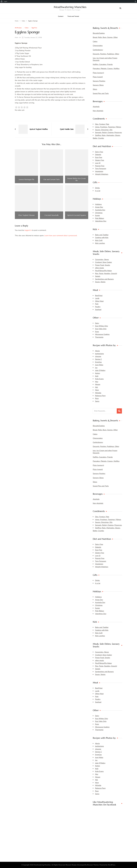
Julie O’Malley (100, 370)
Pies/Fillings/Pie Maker (103, 271)
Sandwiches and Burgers (104, 279)
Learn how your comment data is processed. (61, 236)
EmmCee (98, 362)
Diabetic (98, 155)
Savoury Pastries (99, 81)
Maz (97, 382)
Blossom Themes (93, 865)
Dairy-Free (99, 152)
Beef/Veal (99, 296)
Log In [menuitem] (6, 1)
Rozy (97, 398)
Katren (98, 373)
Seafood (98, 310)
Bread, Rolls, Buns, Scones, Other (105, 37)
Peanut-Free (100, 166)
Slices (95, 89)
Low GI (98, 163)
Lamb (97, 298)
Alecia (97, 351)
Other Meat (99, 301)
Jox (96, 368)
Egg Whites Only (102, 326)
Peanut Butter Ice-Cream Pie (77, 179)
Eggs (97, 332)
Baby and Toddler (102, 235)
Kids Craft (99, 240)
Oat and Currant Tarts (52, 179)
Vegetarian (99, 171)
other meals (99, 268)
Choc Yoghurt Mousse (26, 215)
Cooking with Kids (102, 238)
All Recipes (18, 28)
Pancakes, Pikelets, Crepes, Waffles (106, 69)
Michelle (98, 393)
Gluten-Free (100, 160)
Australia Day (100, 210)
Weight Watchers (102, 174)
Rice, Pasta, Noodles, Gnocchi (106, 274)
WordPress (112, 865)
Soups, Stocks (100, 282)
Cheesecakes (98, 46)
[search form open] (120, 8)
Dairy (97, 323)
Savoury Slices (98, 85)
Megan (98, 384)
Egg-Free (34, 28)
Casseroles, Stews (102, 260)
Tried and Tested (73, 16)
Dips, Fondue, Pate (102, 124)
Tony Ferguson (101, 169)
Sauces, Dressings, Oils (104, 130)
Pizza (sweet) (98, 77)
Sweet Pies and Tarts (101, 93)
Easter (97, 215)
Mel (96, 387)
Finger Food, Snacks (103, 265)
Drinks (97, 188)
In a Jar (98, 191)
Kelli (97, 376)
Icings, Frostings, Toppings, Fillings (108, 127)
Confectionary (98, 50)
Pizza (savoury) (98, 73)
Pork (97, 304)
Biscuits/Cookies (99, 33)
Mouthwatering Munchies (70, 7)
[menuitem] (2, 1)
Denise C (98, 359)
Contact (61, 16)
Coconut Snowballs (52, 215)
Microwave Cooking (102, 334)
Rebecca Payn (100, 396)
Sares (97, 401)
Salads (98, 276)
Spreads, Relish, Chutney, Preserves (108, 132)
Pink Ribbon (100, 218)
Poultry (98, 307)
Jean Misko (99, 365)
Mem (17, 38)
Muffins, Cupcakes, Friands (103, 64)
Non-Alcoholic (98, 111)
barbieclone (99, 354)
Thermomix (99, 337)
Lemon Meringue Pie (27, 179)
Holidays (98, 204)
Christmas (99, 213)
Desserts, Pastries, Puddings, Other (106, 54)
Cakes (27, 28)
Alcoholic (96, 107)
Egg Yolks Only (101, 329)
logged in (28, 230)
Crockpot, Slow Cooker (103, 262)
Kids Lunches (100, 243)
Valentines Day (101, 221)
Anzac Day (99, 207)
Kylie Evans (99, 379)
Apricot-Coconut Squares (77, 215)
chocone (98, 356)
